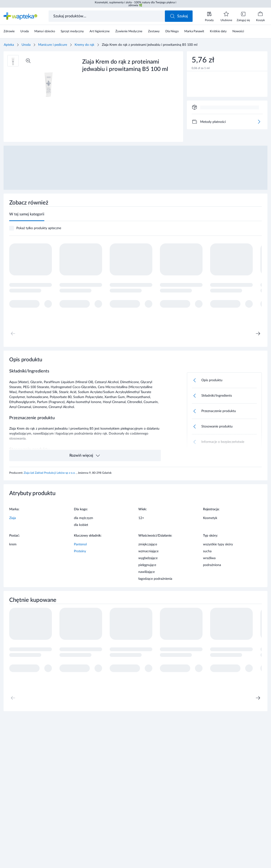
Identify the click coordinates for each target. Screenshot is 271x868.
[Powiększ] (28, 61)
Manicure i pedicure (53, 45)
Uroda (26, 45)
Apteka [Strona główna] (9, 45)
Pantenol (80, 544)
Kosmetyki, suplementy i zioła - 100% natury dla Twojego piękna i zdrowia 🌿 (135, 4)
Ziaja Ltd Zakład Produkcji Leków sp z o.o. (50, 473)
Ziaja (13, 518)
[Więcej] (259, 122)
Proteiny (80, 551)
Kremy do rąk (84, 45)
